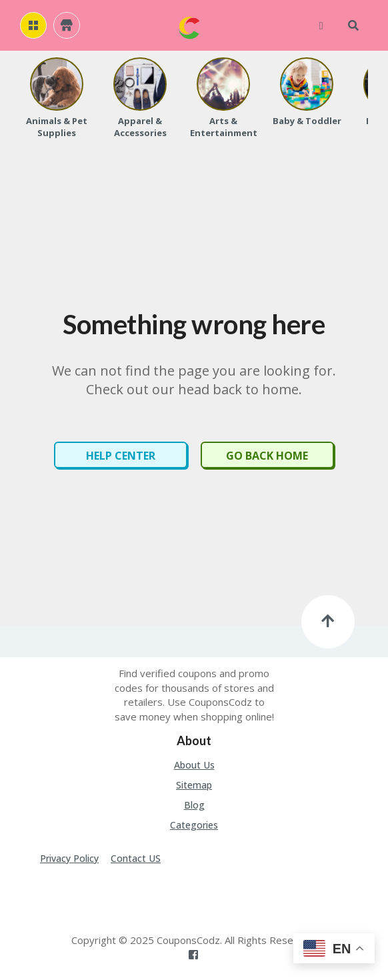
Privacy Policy (69, 858)
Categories (194, 825)
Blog (194, 805)
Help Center (121, 456)
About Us (194, 765)
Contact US (136, 858)
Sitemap (194, 785)
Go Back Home (267, 456)
